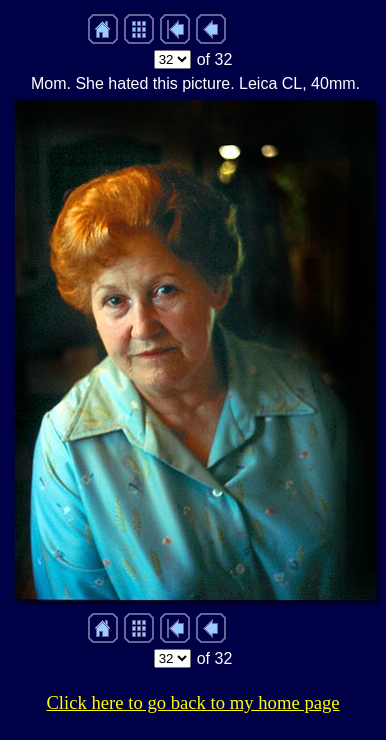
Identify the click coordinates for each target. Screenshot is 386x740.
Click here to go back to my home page (192, 702)
